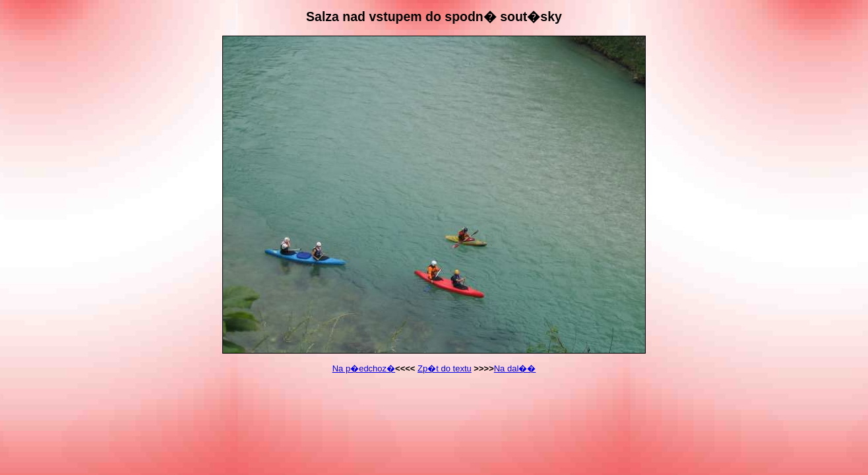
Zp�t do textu (445, 368)
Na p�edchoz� (364, 368)
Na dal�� (515, 368)
